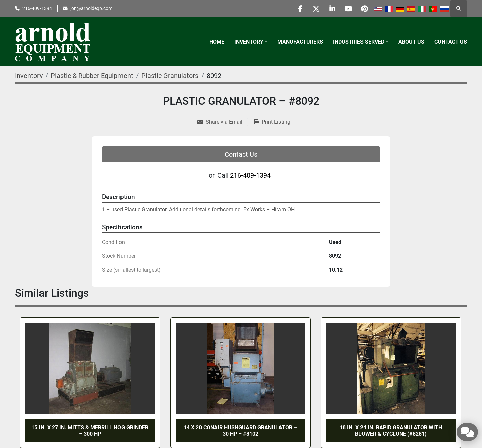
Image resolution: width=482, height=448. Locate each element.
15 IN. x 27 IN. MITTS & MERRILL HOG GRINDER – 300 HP (90, 431)
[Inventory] (29, 76)
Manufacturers (300, 42)
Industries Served (359, 42)
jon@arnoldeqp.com (91, 8)
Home (217, 42)
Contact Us (451, 42)
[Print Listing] (272, 122)
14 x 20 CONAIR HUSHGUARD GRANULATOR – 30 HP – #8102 (240, 431)
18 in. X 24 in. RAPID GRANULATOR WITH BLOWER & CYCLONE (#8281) (391, 431)
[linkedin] (330, 9)
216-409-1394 (37, 8)
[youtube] (347, 9)
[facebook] (296, 9)
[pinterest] (364, 9)
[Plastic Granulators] (170, 76)
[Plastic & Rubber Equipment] (92, 76)
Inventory (249, 42)
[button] (251, 42)
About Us (411, 42)
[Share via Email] (223, 122)
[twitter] (313, 9)
